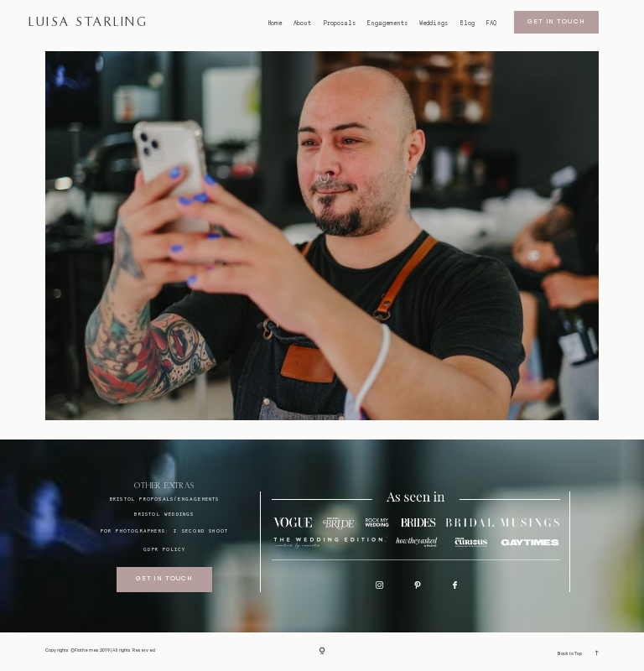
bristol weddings (164, 514)
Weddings (434, 23)
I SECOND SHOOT (201, 531)
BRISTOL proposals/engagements (165, 499)
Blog (467, 23)
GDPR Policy (164, 549)
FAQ (491, 23)
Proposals (340, 23)
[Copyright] (322, 652)
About (302, 23)
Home (275, 23)
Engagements (387, 23)
